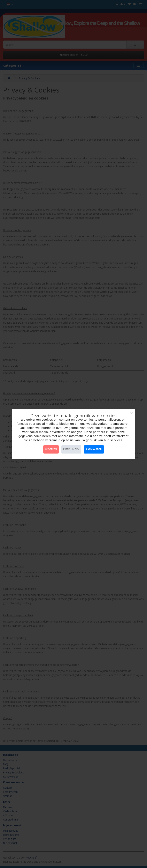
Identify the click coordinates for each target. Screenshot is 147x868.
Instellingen (71, 449)
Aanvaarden (94, 449)
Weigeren (51, 449)
